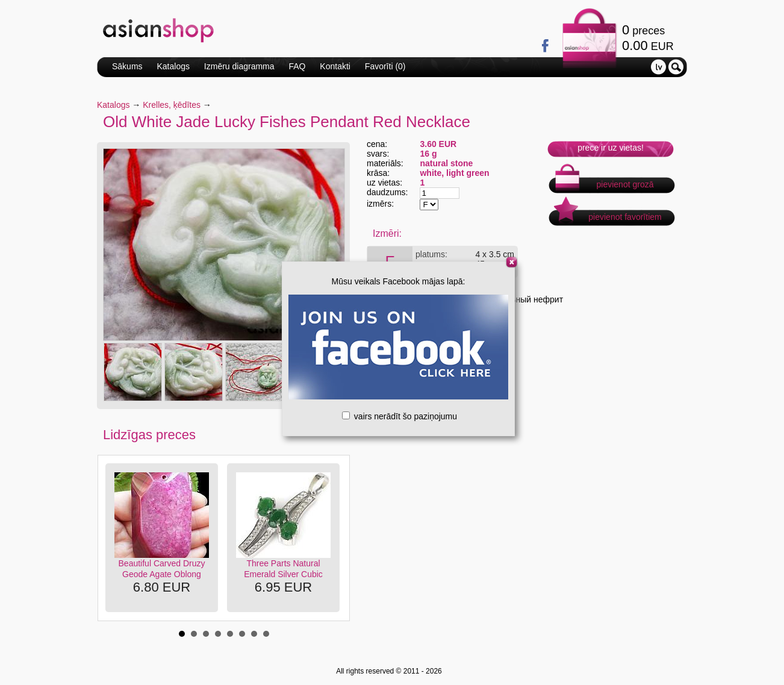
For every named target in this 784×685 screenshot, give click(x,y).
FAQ (297, 66)
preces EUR (648, 38)
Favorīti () (385, 66)
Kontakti (335, 66)
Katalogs (173, 66)
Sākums (127, 66)
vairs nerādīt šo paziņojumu (400, 416)
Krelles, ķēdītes (172, 105)
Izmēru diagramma (239, 66)
